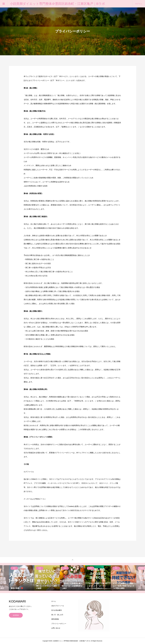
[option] (22, 578)
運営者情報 (55, 619)
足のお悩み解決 (57, 610)
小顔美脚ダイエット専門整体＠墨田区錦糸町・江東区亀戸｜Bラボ (57, 4)
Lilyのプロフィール (58, 606)
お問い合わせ (56, 628)
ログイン (139, 4)
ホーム (54, 601)
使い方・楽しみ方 (57, 615)
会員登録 (16, 615)
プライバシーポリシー (59, 624)
